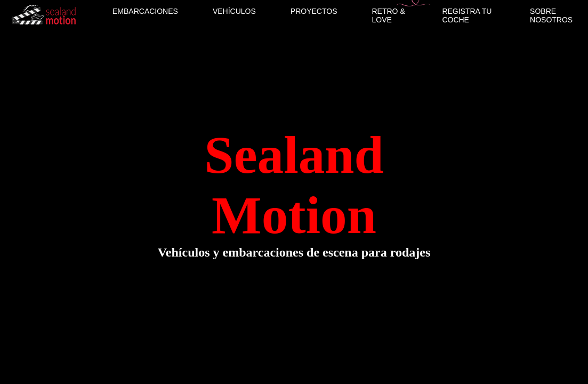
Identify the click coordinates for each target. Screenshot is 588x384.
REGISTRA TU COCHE (467, 15)
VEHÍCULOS (234, 11)
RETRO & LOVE (389, 15)
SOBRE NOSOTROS (551, 15)
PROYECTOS (314, 11)
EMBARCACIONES (145, 11)
